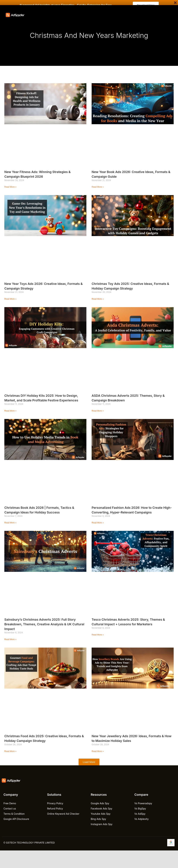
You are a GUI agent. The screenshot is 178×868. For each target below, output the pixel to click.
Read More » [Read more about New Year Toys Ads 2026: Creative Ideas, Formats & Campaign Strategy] (10, 299)
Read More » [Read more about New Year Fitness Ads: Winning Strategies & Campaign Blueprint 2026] (10, 187)
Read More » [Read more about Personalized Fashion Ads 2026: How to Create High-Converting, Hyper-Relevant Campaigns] (98, 523)
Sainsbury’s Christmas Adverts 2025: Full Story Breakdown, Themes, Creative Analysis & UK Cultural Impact (44, 624)
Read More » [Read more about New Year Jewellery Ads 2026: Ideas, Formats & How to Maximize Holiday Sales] (98, 751)
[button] (89, 762)
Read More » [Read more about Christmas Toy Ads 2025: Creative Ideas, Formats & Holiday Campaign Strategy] (98, 299)
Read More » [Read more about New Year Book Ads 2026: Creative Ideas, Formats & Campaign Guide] (98, 187)
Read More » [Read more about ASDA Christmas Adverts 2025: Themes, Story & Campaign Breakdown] (98, 411)
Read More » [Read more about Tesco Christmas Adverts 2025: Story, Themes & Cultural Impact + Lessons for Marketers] (98, 635)
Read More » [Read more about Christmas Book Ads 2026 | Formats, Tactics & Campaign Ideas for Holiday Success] (10, 523)
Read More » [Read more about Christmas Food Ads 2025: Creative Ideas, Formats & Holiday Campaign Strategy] (10, 751)
